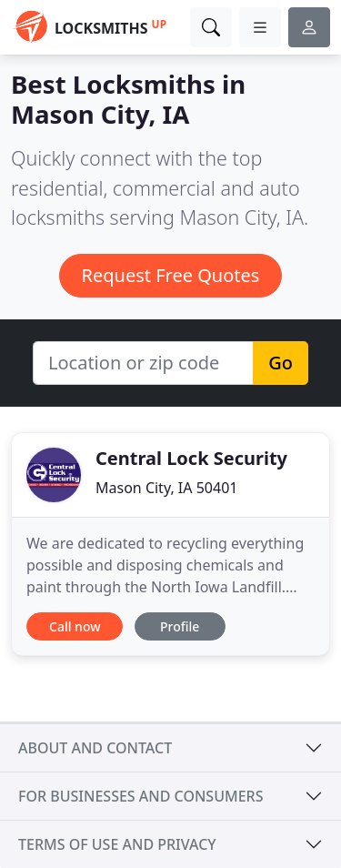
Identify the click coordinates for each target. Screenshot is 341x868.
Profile (180, 626)
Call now (75, 626)
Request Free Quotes (171, 275)
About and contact (95, 748)
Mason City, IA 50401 (166, 488)
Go (281, 363)
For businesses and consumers (140, 796)
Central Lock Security (191, 458)
